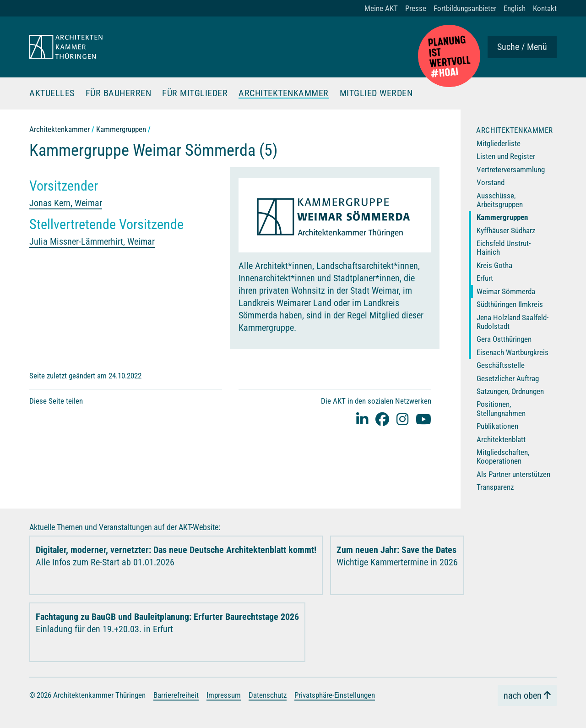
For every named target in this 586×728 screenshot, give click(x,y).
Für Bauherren (119, 93)
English (515, 8)
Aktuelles (52, 93)
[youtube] (423, 419)
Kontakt (545, 8)
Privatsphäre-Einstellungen (335, 695)
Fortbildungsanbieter (465, 8)
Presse (416, 8)
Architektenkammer (284, 93)
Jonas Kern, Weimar (66, 203)
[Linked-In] (362, 419)
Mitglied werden (376, 93)
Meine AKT (381, 8)
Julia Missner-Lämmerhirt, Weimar (92, 241)
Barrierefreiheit (176, 695)
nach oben (523, 695)
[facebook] (382, 419)
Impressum (224, 695)
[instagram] (402, 419)
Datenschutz (268, 695)
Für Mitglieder (195, 93)
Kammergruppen (121, 129)
